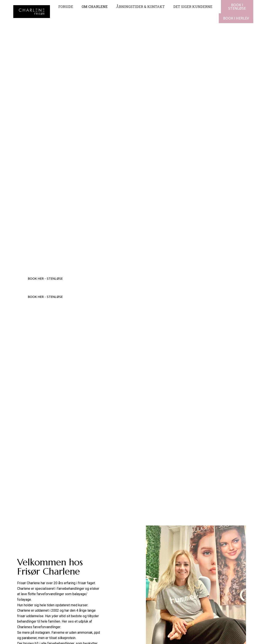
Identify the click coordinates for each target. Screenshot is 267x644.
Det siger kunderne (193, 7)
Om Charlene (95, 7)
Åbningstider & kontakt (140, 7)
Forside (66, 7)
